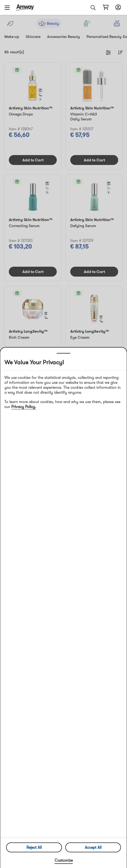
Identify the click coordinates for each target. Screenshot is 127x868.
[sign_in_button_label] (117, 7)
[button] (9, 7)
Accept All (93, 847)
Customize (64, 860)
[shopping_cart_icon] (106, 7)
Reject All (34, 847)
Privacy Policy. (24, 407)
